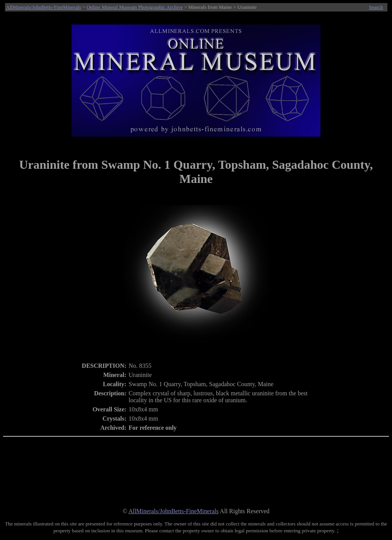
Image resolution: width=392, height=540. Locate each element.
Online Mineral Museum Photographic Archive (135, 7)
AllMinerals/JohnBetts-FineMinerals (44, 7)
